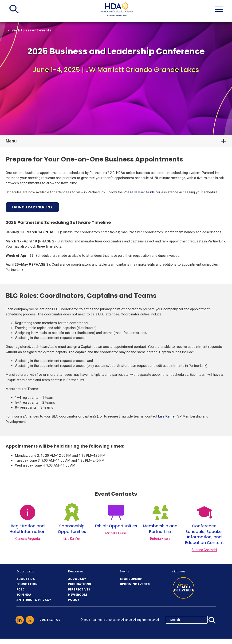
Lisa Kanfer (167, 416)
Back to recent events (31, 30)
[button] (14, 9)
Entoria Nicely (160, 539)
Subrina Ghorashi (204, 550)
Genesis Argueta (28, 539)
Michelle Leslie (116, 533)
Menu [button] (11, 141)
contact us (50, 620)
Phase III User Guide (139, 192)
